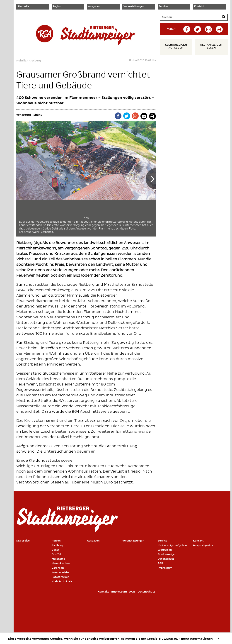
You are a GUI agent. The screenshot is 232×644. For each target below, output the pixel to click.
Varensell (58, 568)
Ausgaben (94, 7)
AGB (160, 563)
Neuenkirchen (61, 563)
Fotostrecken (60, 577)
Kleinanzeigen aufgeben (174, 46)
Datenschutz (166, 559)
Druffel (56, 554)
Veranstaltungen (134, 7)
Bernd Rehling (32, 115)
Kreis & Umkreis (62, 582)
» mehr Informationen (196, 639)
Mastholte (58, 559)
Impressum (165, 568)
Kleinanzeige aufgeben (172, 545)
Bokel (55, 550)
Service (163, 7)
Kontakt (199, 7)
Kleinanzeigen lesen (209, 46)
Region (57, 7)
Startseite (23, 7)
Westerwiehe (60, 572)
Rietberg (35, 61)
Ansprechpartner (204, 545)
